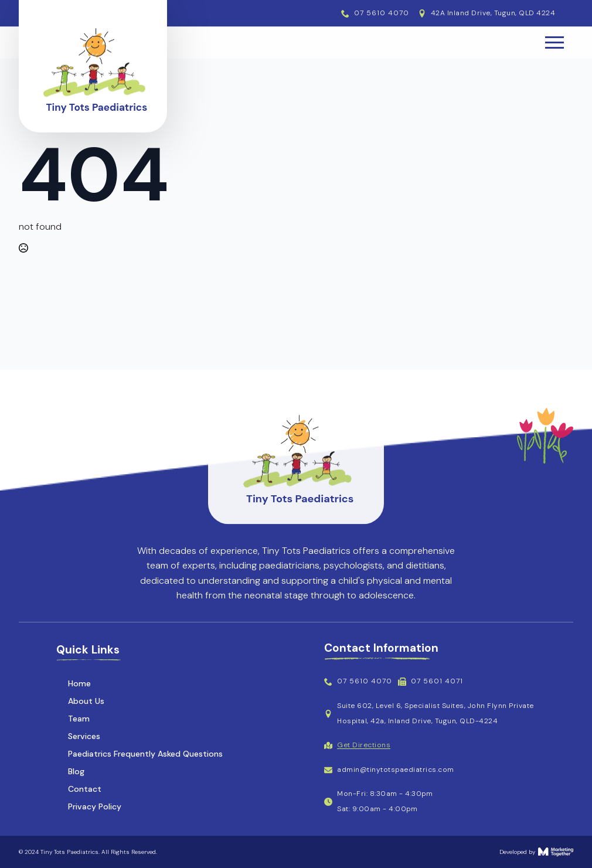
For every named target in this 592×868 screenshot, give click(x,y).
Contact (85, 789)
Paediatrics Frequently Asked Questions (145, 754)
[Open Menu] (554, 43)
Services (84, 736)
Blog (76, 771)
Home (79, 683)
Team (79, 719)
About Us (86, 701)
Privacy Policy (95, 806)
